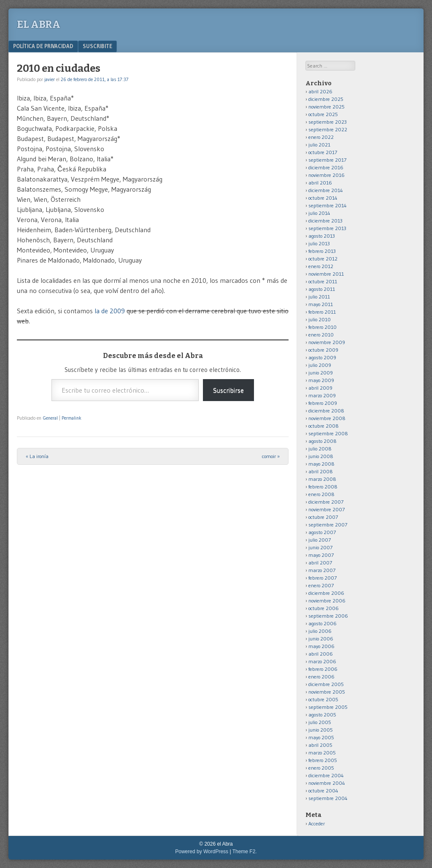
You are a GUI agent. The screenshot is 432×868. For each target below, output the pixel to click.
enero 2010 (321, 335)
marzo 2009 (322, 395)
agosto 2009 (322, 357)
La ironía (37, 456)
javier (50, 79)
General (50, 418)
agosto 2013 (322, 236)
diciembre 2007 (326, 502)
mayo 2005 (321, 737)
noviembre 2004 (327, 783)
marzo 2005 (322, 753)
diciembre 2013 (325, 221)
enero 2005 (321, 768)
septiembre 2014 (328, 205)
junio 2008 (321, 456)
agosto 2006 (323, 623)
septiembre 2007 (328, 525)
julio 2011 (319, 297)
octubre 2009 (323, 350)
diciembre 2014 (326, 190)
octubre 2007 (323, 517)
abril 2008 (321, 471)
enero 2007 (321, 585)
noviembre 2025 (327, 107)
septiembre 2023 (328, 122)
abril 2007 (320, 563)
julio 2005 (320, 722)
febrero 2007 (323, 578)
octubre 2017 (323, 152)
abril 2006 (321, 654)
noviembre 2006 (327, 601)
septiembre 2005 (328, 707)
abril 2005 (320, 745)
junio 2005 (321, 730)
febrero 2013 (322, 251)
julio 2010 (320, 319)
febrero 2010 (323, 327)
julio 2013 (319, 243)
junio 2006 (321, 639)
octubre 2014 (323, 198)
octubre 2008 (324, 426)
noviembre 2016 (327, 175)
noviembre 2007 (327, 509)
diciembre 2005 (326, 684)
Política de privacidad (43, 46)
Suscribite (97, 46)
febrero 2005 (323, 760)
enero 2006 (321, 677)
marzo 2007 (322, 570)
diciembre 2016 (326, 167)
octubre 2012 (323, 259)
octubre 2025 (323, 114)
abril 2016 (320, 183)
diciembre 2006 (326, 593)
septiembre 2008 (328, 433)
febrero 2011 (322, 312)
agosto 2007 (322, 532)
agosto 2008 (323, 441)
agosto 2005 (322, 715)
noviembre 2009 (327, 342)
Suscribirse (228, 390)
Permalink (72, 418)
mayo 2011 (321, 304)
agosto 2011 (322, 289)
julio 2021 (319, 145)
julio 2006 (320, 631)
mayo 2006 (321, 646)
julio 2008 (320, 449)
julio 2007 (320, 540)
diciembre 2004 (326, 775)
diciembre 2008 (326, 411)
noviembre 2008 (327, 418)
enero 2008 (321, 494)
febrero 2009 (323, 403)
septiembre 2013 (327, 228)
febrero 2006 (323, 669)
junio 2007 (320, 547)
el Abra (39, 24)
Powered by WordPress (202, 852)
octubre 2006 (324, 608)
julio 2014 (319, 213)
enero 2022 (321, 137)
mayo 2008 (321, 464)
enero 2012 (321, 266)
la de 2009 (111, 311)
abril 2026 (320, 91)
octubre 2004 (323, 791)
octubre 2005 (323, 699)
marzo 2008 (322, 479)
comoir (271, 456)
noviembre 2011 (326, 274)
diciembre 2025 (326, 99)
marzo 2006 (322, 661)
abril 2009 (320, 388)
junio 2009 (321, 373)
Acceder (317, 823)
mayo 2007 (321, 555)
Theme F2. (245, 852)
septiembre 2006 (328, 616)
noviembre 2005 (327, 692)
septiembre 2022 (328, 129)
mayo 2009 (321, 380)
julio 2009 (320, 365)
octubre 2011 (323, 281)
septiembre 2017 (327, 160)
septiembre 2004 (328, 798)
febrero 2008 (323, 487)
